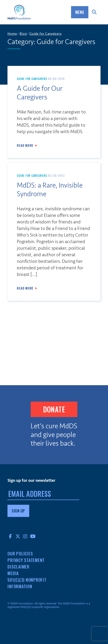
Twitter (18, 536)
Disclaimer (18, 567)
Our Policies (20, 554)
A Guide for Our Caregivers (40, 93)
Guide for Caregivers (32, 79)
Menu (80, 12)
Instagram (25, 536)
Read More (25, 145)
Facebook (10, 536)
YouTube (33, 536)
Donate (54, 409)
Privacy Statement (26, 560)
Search (94, 12)
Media (13, 573)
